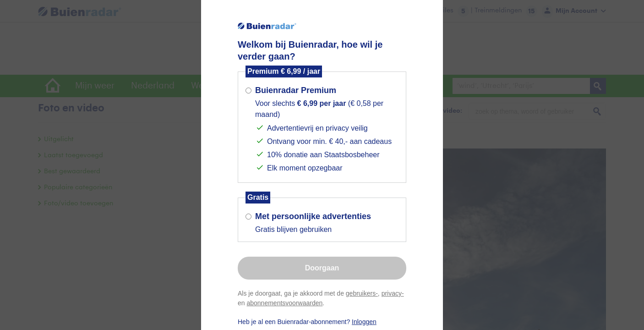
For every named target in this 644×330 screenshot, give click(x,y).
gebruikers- (362, 293)
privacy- (393, 293)
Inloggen (364, 322)
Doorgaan (322, 268)
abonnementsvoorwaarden (284, 303)
